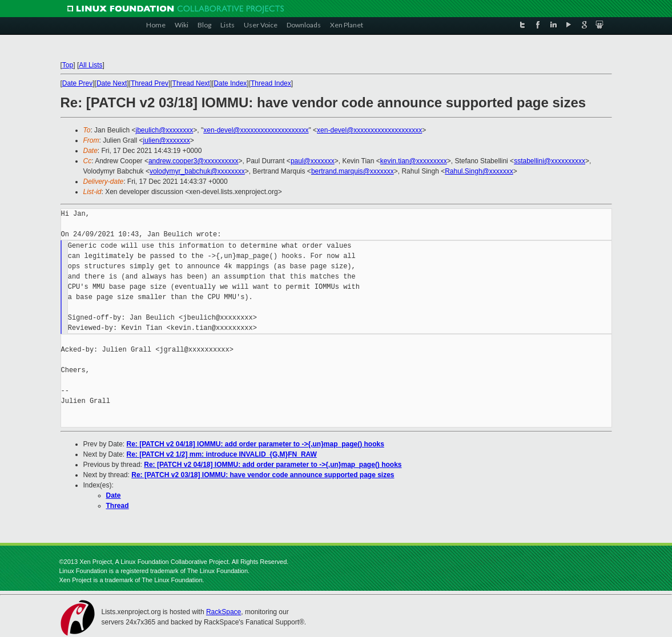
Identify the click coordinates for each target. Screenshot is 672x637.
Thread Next (191, 83)
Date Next (112, 83)
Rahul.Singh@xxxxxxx (479, 171)
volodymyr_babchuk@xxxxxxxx (197, 171)
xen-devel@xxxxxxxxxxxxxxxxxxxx (256, 130)
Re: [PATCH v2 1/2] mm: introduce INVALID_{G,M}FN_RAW (222, 454)
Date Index (230, 83)
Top (68, 65)
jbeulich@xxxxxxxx (164, 130)
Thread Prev (150, 83)
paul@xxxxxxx (313, 161)
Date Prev (77, 83)
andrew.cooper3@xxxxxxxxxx (194, 161)
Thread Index (271, 83)
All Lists (90, 65)
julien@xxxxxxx (167, 140)
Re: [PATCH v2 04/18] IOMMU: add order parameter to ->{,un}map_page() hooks (255, 444)
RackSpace (224, 612)
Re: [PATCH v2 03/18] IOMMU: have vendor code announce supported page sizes (263, 475)
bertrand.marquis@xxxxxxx (353, 171)
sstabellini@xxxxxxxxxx (550, 161)
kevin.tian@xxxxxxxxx (414, 161)
